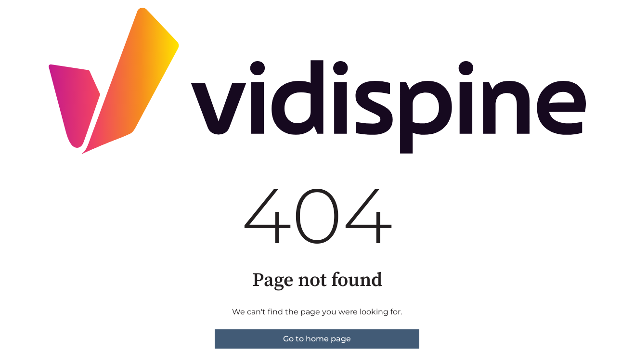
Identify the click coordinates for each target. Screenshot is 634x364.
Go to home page (317, 339)
